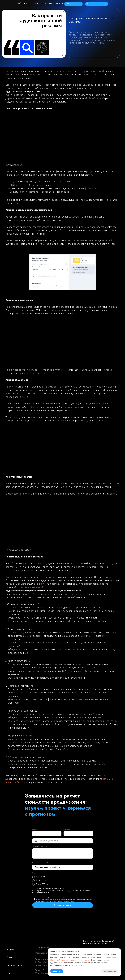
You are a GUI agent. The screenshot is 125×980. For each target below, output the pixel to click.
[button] (97, 4)
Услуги (35, 3)
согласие (42, 897)
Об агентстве (24, 3)
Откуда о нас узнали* (40, 863)
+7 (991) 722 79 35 (43, 948)
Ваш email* (67, 829)
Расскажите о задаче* (40, 846)
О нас (10, 957)
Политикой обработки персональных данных (60, 901)
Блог (50, 3)
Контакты (59, 3)
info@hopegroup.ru (44, 953)
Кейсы (43, 3)
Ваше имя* (36, 829)
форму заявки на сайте (33, 587)
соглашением (109, 957)
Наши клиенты (14, 965)
